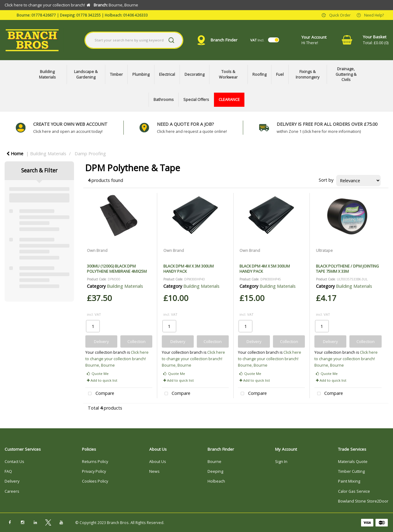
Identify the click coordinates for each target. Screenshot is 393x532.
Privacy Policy (94, 471)
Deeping (215, 471)
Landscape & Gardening (86, 74)
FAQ (8, 471)
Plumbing (141, 74)
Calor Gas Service (354, 491)
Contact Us (14, 462)
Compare (100, 394)
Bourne (214, 462)
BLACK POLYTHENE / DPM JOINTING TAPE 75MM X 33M (347, 269)
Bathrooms (164, 100)
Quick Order (340, 15)
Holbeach (216, 481)
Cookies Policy (95, 481)
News (154, 471)
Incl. (257, 40)
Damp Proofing (90, 154)
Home (15, 154)
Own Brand (97, 250)
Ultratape (324, 250)
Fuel (280, 74)
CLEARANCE (229, 100)
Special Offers (196, 100)
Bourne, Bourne (100, 365)
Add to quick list (102, 380)
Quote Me (98, 374)
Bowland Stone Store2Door (363, 501)
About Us (158, 462)
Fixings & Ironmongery (307, 74)
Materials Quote (353, 462)
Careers (12, 491)
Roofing (259, 74)
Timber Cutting (351, 471)
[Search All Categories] (134, 40)
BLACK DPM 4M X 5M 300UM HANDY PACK (265, 269)
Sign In (281, 462)
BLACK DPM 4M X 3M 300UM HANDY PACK (189, 269)
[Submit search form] (171, 40)
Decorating (195, 74)
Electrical (167, 74)
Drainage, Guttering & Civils (346, 74)
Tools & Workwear (228, 74)
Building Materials (47, 74)
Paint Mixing (349, 481)
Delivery (12, 481)
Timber (116, 74)
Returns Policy (95, 462)
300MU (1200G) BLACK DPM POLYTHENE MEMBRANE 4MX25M (117, 269)
